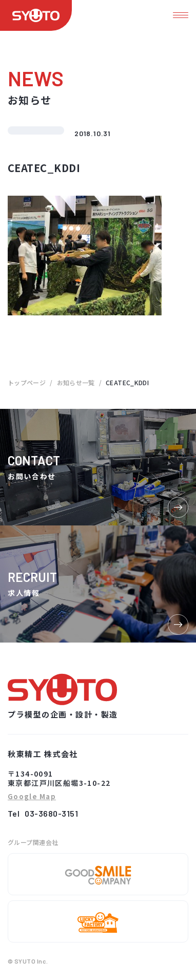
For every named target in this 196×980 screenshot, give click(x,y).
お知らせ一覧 (76, 382)
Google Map (32, 797)
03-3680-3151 (51, 813)
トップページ (27, 382)
